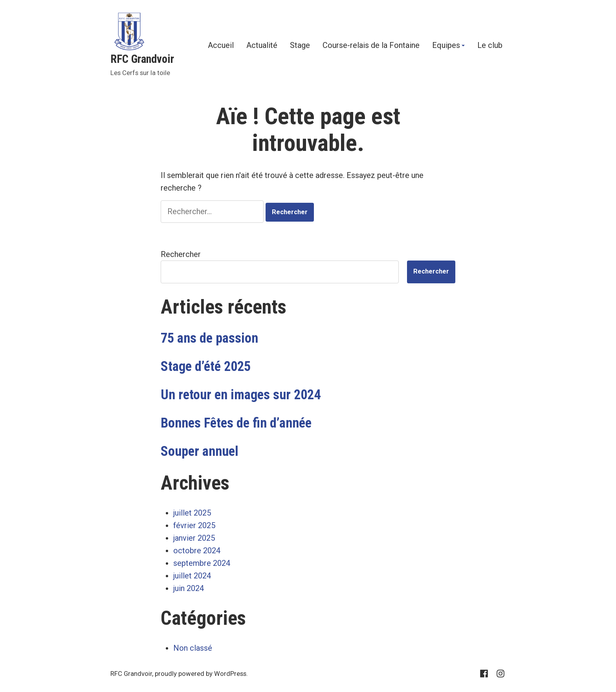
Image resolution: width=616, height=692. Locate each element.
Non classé (193, 648)
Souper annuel (200, 451)
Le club (490, 46)
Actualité (262, 46)
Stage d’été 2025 (206, 366)
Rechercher (181, 254)
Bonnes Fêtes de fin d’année (236, 423)
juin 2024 (189, 588)
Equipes (446, 46)
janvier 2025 (194, 538)
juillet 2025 (192, 513)
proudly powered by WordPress (201, 674)
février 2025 (194, 525)
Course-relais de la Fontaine (371, 46)
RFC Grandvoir (142, 59)
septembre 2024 (202, 563)
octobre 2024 (197, 551)
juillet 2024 (192, 576)
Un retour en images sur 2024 (241, 395)
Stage (300, 46)
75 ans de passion (209, 338)
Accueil (221, 46)
